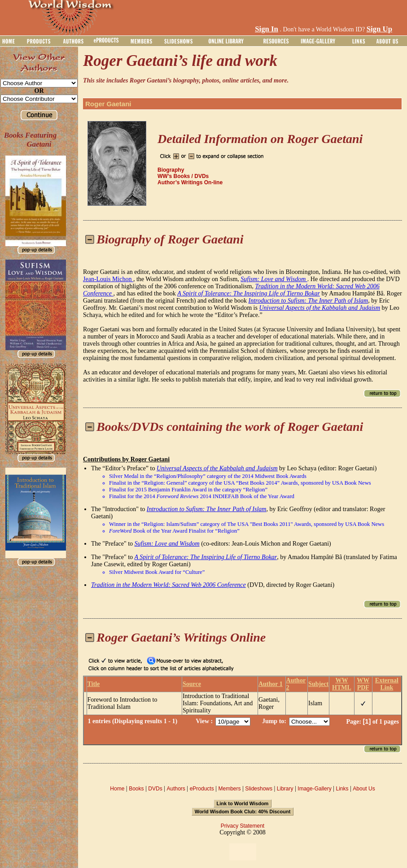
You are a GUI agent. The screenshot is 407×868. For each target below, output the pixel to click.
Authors (176, 789)
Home (117, 789)
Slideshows (259, 789)
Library (285, 789)
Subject (318, 684)
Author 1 (271, 684)
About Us (364, 789)
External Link (387, 684)
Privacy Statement (243, 826)
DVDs (155, 789)
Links (342, 789)
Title (94, 684)
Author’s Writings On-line (190, 182)
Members (229, 789)
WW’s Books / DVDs (183, 176)
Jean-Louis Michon (108, 279)
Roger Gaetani (108, 104)
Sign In (267, 29)
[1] (367, 721)
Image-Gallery (314, 789)
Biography (171, 170)
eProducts (202, 789)
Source (192, 684)
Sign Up (379, 29)
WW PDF (363, 684)
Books (136, 789)
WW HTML (342, 684)
